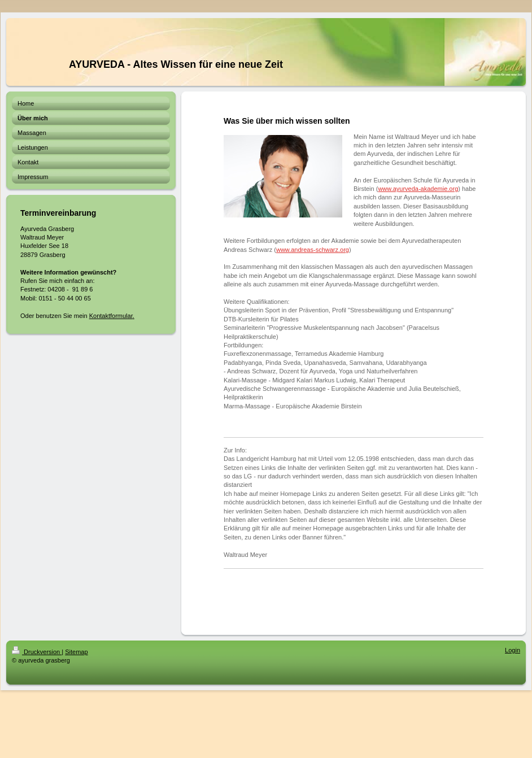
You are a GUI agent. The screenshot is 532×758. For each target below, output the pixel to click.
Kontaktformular (111, 316)
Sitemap (76, 652)
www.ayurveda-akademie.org (418, 189)
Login (513, 650)
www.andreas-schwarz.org (313, 250)
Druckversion (37, 652)
